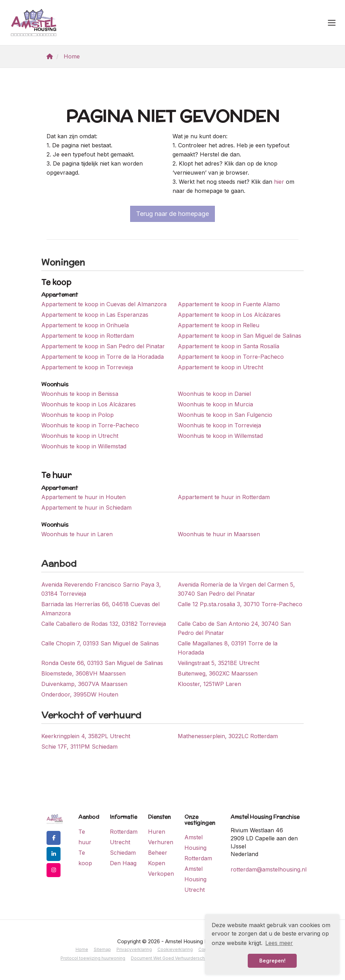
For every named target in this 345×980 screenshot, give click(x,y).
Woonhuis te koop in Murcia (215, 404)
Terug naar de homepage (172, 214)
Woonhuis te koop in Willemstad (220, 436)
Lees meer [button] (279, 943)
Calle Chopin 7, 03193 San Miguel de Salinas (100, 643)
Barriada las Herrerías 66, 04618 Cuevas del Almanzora (100, 609)
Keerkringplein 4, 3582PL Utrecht (86, 736)
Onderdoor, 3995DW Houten (80, 694)
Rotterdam (124, 832)
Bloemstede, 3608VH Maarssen (83, 673)
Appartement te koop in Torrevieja (87, 367)
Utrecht (120, 842)
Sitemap (102, 949)
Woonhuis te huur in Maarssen (219, 534)
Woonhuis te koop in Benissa (80, 394)
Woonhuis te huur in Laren (77, 534)
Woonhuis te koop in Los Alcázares (89, 404)
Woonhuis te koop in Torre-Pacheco (90, 425)
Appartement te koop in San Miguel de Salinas (240, 336)
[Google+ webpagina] (54, 870)
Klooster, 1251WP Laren (209, 684)
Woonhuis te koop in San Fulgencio (225, 415)
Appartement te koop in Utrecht (220, 367)
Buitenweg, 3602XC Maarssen (218, 673)
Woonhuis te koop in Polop (78, 415)
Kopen (157, 863)
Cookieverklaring (175, 949)
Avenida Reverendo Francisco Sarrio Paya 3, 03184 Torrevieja (101, 589)
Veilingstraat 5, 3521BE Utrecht (219, 663)
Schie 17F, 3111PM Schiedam (79, 747)
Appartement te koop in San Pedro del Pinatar (103, 346)
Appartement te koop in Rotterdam (88, 336)
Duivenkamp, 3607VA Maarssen (84, 684)
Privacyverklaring (134, 949)
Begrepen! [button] (272, 961)
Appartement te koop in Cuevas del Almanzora (104, 304)
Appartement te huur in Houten (83, 497)
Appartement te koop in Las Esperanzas (95, 315)
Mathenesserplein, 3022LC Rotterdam (228, 736)
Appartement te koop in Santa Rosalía (228, 346)
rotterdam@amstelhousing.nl (269, 869)
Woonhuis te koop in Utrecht (80, 436)
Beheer (158, 853)
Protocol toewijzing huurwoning (93, 958)
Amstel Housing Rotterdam (198, 848)
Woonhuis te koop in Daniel (214, 394)
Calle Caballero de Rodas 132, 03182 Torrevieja (104, 624)
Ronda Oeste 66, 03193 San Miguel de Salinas (102, 663)
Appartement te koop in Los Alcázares (229, 315)
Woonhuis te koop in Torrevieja (219, 425)
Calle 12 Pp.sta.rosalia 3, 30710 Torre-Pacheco (240, 604)
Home (82, 949)
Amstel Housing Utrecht (195, 879)
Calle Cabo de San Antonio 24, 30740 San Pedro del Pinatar (234, 628)
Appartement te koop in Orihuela (85, 325)
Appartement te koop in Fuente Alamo (229, 304)
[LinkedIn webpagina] (54, 854)
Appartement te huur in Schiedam (86, 507)
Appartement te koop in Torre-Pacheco (231, 357)
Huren (157, 832)
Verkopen (161, 874)
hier (279, 182)
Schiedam (123, 853)
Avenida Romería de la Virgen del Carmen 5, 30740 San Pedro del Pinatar (236, 589)
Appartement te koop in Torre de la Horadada (103, 357)
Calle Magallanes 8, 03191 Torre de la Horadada (228, 648)
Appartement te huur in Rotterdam (224, 497)
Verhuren (161, 842)
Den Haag (123, 863)
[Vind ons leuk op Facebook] (54, 838)
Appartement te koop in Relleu (219, 325)
